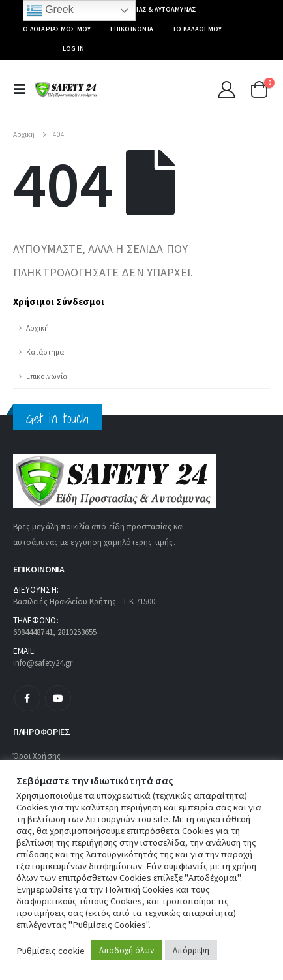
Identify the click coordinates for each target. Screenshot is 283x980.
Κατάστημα (45, 352)
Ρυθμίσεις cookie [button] (51, 951)
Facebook (27, 698)
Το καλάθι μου (197, 29)
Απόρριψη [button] (191, 950)
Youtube (58, 698)
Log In (74, 49)
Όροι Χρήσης (37, 756)
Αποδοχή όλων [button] (127, 950)
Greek (50, 10)
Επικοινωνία (132, 29)
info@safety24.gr (43, 663)
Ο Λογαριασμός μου (57, 29)
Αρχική (37, 328)
